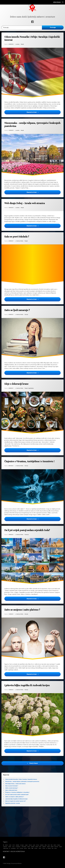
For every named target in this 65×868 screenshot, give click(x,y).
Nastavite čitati (44, 114)
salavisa (18, 45)
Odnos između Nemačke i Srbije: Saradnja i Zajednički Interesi (34, 39)
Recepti (23, 45)
